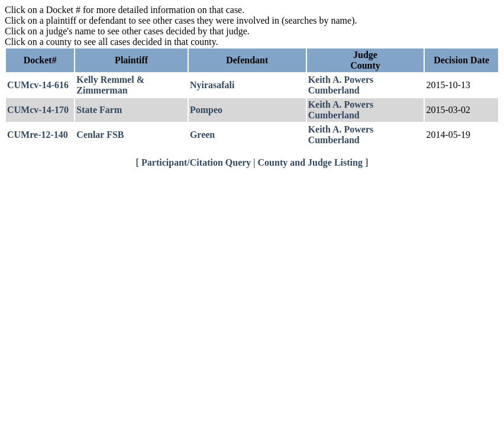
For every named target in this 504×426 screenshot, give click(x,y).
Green (202, 135)
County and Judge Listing (310, 162)
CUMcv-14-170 (38, 110)
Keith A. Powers (341, 80)
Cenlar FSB (100, 135)
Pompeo (206, 110)
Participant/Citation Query (196, 162)
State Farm (99, 110)
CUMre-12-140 (38, 135)
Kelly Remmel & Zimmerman (110, 85)
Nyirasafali (212, 85)
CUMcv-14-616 (38, 85)
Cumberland (334, 90)
